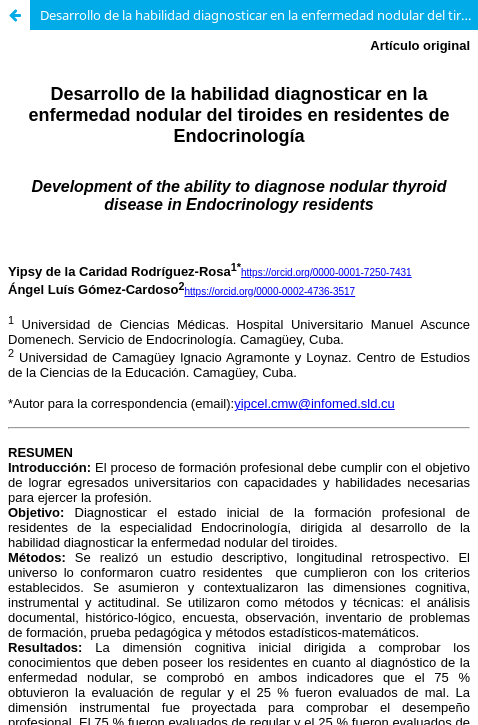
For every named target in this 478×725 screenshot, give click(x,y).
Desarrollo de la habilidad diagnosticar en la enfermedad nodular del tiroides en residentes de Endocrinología (259, 15)
